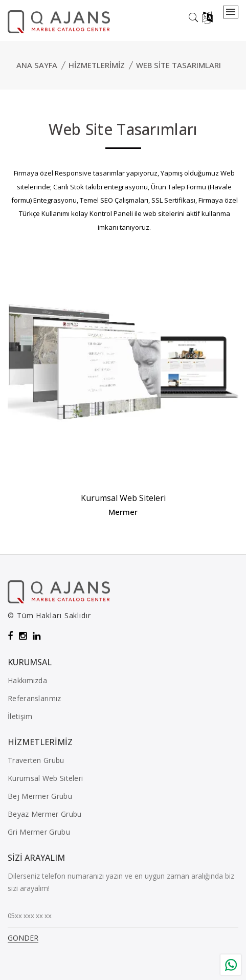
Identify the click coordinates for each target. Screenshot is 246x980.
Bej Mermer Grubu (40, 796)
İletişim (20, 716)
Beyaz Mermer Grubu (44, 814)
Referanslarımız (35, 698)
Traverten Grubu (36, 760)
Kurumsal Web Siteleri (123, 498)
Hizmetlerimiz (97, 65)
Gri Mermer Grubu (39, 832)
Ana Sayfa (37, 65)
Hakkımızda (27, 680)
